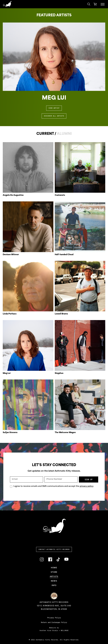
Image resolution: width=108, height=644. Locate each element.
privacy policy (86, 486)
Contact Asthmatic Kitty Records (54, 549)
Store (54, 572)
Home (54, 568)
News (54, 581)
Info (54, 586)
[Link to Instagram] (42, 560)
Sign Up (89, 479)
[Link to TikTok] (58, 560)
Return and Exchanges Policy (54, 622)
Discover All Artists (54, 116)
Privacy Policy (54, 618)
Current (45, 134)
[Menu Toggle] (103, 4)
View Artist (54, 108)
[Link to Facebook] (50, 560)
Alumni (64, 134)
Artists (54, 577)
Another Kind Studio (49, 630)
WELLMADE (65, 630)
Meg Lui (54, 98)
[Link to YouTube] (66, 559)
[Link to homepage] (7, 4)
